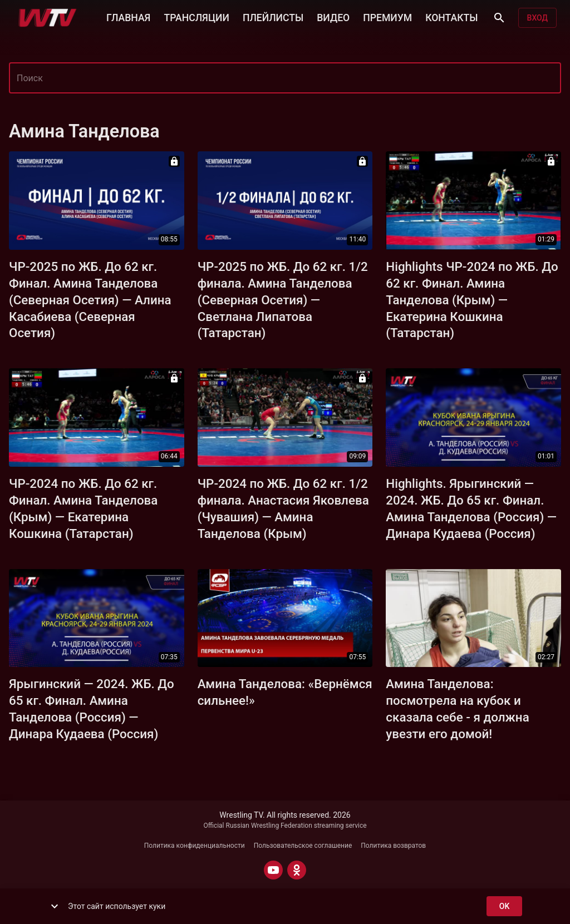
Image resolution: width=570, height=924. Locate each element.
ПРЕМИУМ (387, 17)
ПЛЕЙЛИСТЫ (273, 17)
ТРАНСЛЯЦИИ (196, 17)
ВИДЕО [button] (333, 17)
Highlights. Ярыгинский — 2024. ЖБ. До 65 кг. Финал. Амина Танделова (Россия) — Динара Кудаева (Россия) (471, 508)
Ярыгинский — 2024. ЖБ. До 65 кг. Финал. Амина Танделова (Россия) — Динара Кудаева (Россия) (92, 709)
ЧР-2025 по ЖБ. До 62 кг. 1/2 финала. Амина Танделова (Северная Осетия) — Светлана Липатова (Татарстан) (283, 300)
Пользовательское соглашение (303, 846)
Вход (537, 18)
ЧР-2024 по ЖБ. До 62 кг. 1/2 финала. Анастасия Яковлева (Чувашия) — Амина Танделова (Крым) (283, 508)
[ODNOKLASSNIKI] (297, 870)
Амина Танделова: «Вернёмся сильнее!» (285, 692)
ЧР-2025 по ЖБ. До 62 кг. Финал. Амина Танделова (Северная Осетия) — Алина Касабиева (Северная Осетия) (90, 300)
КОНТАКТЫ (451, 17)
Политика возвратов (393, 846)
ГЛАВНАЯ (128, 17)
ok (504, 906)
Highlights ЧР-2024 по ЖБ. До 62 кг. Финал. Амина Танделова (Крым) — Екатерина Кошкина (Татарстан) (472, 300)
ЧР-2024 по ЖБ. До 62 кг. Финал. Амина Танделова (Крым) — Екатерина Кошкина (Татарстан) (83, 508)
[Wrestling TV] (48, 18)
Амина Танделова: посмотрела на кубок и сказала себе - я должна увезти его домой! (457, 709)
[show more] (55, 906)
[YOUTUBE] (273, 870)
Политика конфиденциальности (195, 846)
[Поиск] (499, 18)
